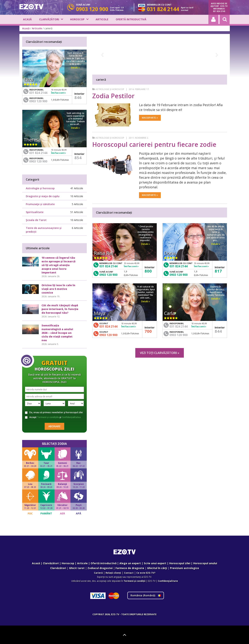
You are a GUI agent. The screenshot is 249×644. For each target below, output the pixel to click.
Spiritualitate (35, 212)
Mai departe (150, 118)
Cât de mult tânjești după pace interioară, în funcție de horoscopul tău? (60, 309)
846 (78, 97)
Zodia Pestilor (113, 96)
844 (218, 331)
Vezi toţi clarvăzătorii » (160, 353)
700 (148, 331)
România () (146, 595)
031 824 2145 (219, 11)
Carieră (98, 573)
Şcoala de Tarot (36, 220)
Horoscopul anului (205, 563)
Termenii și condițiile (48, 417)
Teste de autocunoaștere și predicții (44, 230)
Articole (102, 19)
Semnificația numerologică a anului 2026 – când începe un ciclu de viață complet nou (57, 333)
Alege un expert (130, 563)
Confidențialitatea (71, 417)
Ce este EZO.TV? (146, 573)
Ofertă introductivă (131, 19)
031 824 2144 (108, 266)
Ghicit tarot (77, 568)
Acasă (27, 19)
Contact (129, 573)
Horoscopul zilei (180, 563)
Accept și (53, 417)
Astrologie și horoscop (110, 89)
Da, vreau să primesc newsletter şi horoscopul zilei (54, 412)
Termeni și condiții (135, 581)
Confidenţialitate (168, 581)
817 (218, 271)
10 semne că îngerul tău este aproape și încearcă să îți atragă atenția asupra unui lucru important (59, 265)
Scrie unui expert (155, 563)
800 (148, 271)
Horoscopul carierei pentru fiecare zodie (154, 144)
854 (78, 157)
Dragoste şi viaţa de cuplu (43, 196)
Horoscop (77, 19)
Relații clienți (113, 573)
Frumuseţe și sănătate (40, 204)
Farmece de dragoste (130, 568)
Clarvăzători (49, 19)
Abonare (54, 426)
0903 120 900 (108, 275)
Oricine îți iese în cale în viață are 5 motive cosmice (58, 289)
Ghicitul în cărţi (157, 568)
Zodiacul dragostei (100, 568)
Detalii (146, 244)
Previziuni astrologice (184, 568)
